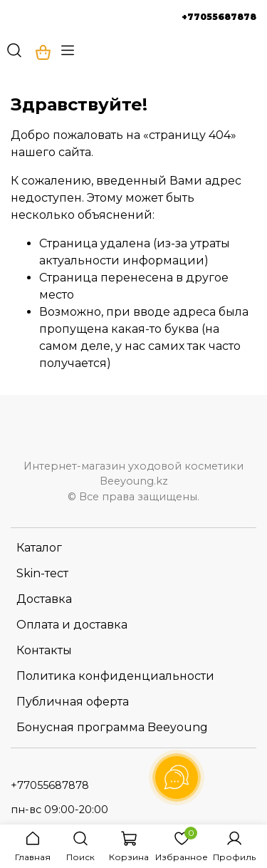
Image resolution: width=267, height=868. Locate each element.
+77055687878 (219, 17)
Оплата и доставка (72, 625)
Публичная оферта (73, 702)
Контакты (44, 650)
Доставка (44, 599)
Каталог (39, 548)
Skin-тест (42, 573)
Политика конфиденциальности (115, 676)
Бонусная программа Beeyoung (112, 727)
